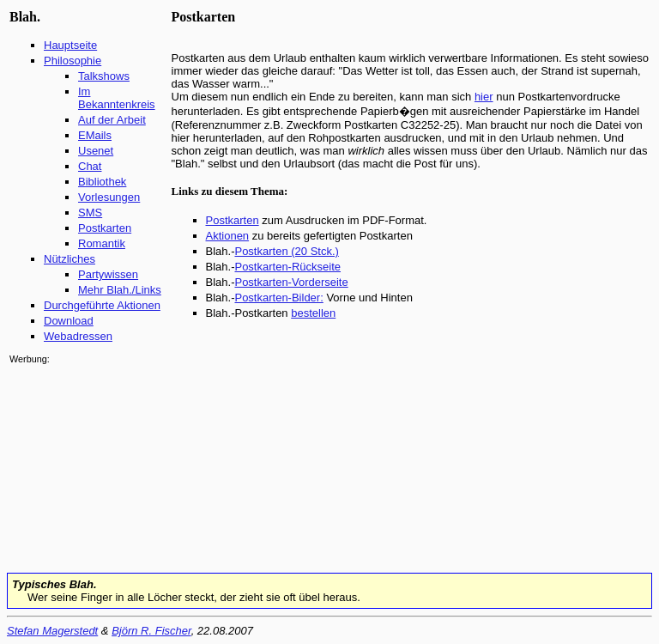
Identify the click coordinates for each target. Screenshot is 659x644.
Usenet (96, 151)
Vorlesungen (109, 197)
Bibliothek (102, 182)
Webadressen (78, 336)
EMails (95, 135)
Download (69, 321)
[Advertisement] (61, 467)
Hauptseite (70, 45)
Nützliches (70, 259)
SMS (90, 213)
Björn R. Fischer (151, 631)
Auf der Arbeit (112, 120)
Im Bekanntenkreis (117, 98)
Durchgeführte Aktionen (102, 305)
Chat (90, 166)
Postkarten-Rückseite (287, 267)
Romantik (102, 243)
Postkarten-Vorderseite (291, 282)
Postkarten (105, 228)
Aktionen (228, 236)
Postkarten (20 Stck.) (286, 251)
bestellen (313, 313)
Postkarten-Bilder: (278, 298)
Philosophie (73, 61)
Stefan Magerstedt (52, 631)
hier (484, 97)
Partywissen (108, 274)
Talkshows (104, 76)
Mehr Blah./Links (120, 290)
